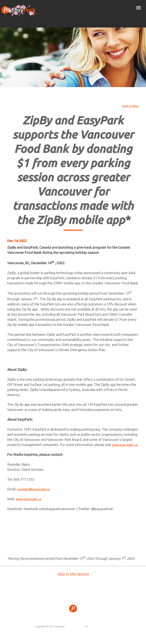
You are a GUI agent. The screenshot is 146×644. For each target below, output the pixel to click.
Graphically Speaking (100, 631)
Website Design (76, 631)
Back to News (130, 106)
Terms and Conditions (63, 625)
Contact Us (111, 625)
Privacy (44, 625)
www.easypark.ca (27, 450)
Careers (99, 625)
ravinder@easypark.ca (34, 494)
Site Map (33, 625)
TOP (73, 593)
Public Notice (85, 625)
